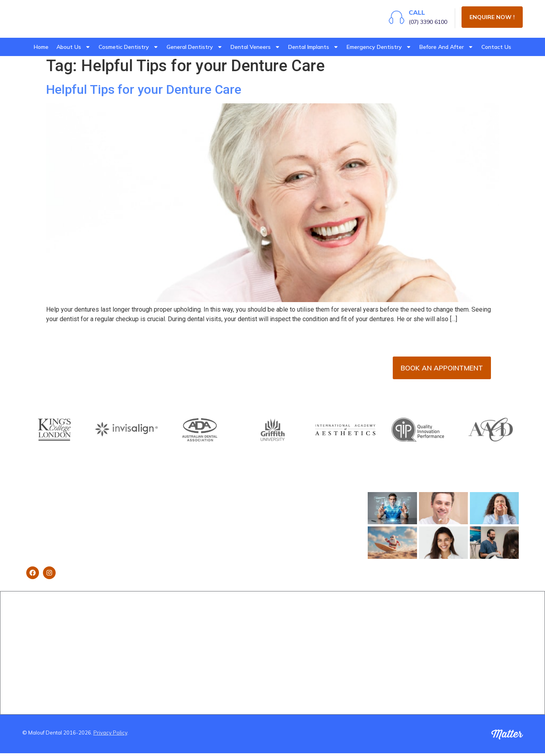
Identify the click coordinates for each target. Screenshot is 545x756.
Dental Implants (313, 47)
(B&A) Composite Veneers (394, 636)
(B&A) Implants (379, 659)
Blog (32, 671)
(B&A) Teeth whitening (389, 671)
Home (41, 47)
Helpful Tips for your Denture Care (144, 92)
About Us (74, 47)
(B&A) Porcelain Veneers (392, 624)
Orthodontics (294, 636)
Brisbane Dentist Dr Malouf (61, 624)
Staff (33, 659)
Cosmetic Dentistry (129, 47)
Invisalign (289, 624)
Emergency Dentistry (379, 47)
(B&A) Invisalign (380, 647)
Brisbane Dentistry (50, 683)
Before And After (446, 47)
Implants (120, 636)
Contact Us (496, 47)
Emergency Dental (217, 655)
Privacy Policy (110, 736)
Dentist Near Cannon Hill (475, 624)
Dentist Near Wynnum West (480, 636)
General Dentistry (195, 47)
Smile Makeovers (131, 671)
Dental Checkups (215, 624)
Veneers (120, 624)
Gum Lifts (122, 659)
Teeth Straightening (136, 647)
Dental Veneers (255, 47)
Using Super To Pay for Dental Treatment (140, 687)
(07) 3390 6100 (424, 24)
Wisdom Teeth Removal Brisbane (224, 640)
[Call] (393, 19)
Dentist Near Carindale (473, 659)
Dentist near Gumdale (472, 647)
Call (413, 14)
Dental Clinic (42, 647)
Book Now (40, 636)
